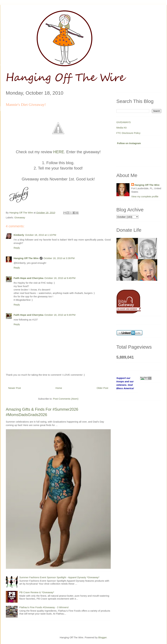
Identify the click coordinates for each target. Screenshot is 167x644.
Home (59, 388)
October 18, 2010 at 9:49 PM (60, 278)
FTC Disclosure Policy (129, 133)
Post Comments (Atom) (66, 399)
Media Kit (122, 128)
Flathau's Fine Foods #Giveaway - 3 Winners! (44, 607)
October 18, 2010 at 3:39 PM (59, 258)
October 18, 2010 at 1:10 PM (41, 235)
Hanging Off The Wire (26, 258)
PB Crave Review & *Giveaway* (37, 592)
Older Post (102, 388)
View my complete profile (145, 196)
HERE (59, 152)
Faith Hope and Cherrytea (29, 278)
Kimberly (19, 235)
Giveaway (20, 217)
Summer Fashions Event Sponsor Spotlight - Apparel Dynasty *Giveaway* (59, 577)
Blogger (102, 637)
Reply (17, 248)
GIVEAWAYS (124, 122)
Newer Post (15, 388)
